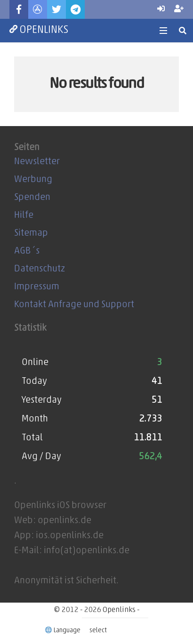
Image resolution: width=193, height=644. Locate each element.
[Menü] (163, 31)
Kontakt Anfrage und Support (74, 305)
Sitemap (31, 233)
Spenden (32, 198)
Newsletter (37, 162)
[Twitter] (56, 9)
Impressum (37, 287)
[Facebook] (19, 9)
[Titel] (38, 9)
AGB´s (27, 251)
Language (64, 631)
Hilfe (24, 215)
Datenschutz (40, 269)
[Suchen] (183, 31)
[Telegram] (75, 9)
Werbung (33, 180)
